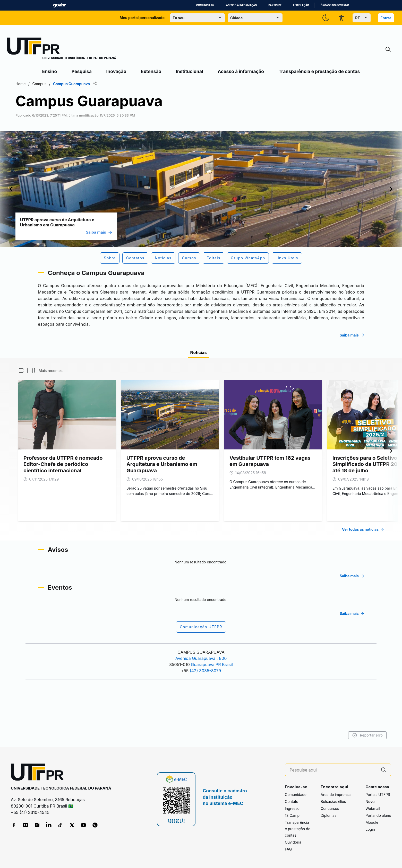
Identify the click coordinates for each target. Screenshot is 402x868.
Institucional (190, 71)
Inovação (116, 71)
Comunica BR (205, 5)
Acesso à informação (242, 5)
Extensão (151, 71)
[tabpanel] (201, 482)
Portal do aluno (378, 816)
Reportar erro (340, 735)
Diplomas (328, 816)
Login (370, 830)
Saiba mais (126, 232)
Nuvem (371, 802)
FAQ (288, 849)
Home (48, 84)
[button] (46, 403)
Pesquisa (82, 71)
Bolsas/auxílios (333, 802)
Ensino (50, 71)
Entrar (386, 18)
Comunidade (296, 795)
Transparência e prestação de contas (319, 71)
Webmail (373, 809)
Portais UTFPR (378, 795)
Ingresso (292, 809)
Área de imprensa (336, 795)
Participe (275, 5)
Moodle (372, 823)
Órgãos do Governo (335, 5)
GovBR (59, 5)
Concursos (330, 809)
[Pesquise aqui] (333, 770)
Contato (292, 802)
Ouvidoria (293, 842)
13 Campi (293, 816)
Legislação (301, 5)
